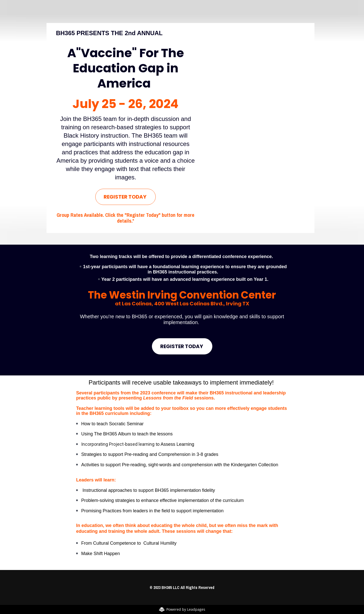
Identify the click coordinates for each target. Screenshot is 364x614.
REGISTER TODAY (126, 197)
